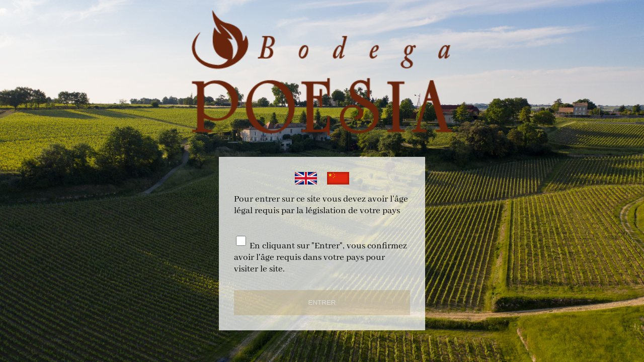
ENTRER (322, 302)
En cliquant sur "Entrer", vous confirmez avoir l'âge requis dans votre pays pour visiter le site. (320, 258)
